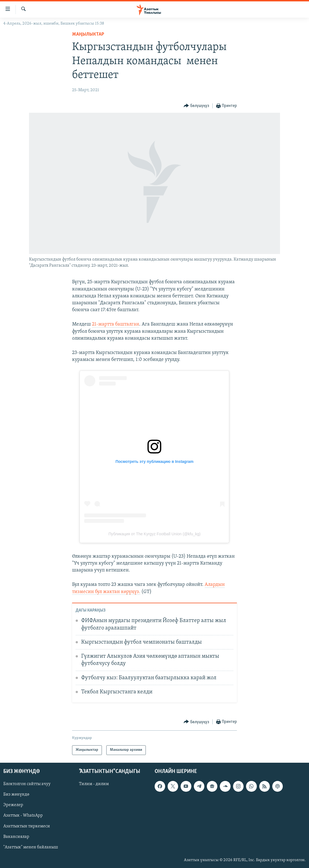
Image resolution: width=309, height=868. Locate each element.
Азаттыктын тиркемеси (27, 826)
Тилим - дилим (94, 784)
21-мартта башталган (116, 324)
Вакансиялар (16, 836)
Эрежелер (13, 805)
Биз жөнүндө (16, 794)
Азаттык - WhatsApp (23, 815)
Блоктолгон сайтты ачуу (27, 784)
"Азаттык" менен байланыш (31, 847)
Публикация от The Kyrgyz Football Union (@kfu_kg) (155, 534)
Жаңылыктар (88, 34)
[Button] (196, 106)
